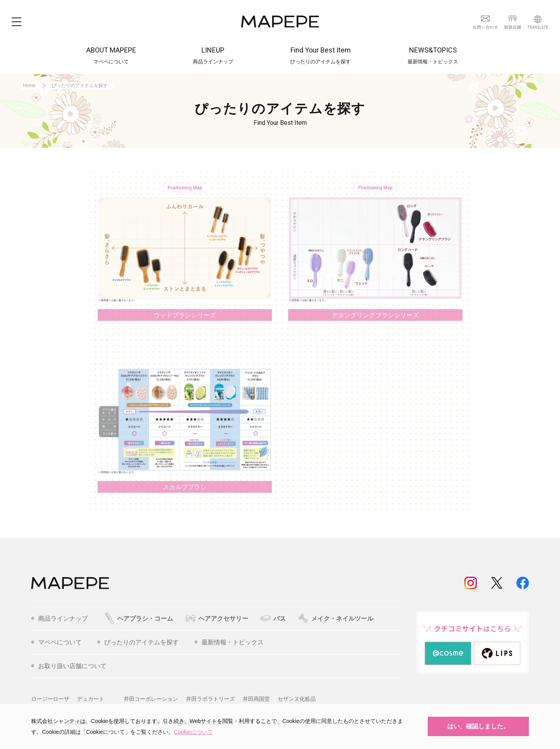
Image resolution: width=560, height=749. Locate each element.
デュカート (91, 699)
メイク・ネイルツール (335, 619)
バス (273, 619)
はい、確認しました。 (478, 726)
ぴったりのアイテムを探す (138, 642)
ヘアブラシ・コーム (138, 619)
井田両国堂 (256, 699)
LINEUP (213, 56)
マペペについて (56, 642)
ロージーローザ (50, 699)
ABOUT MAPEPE (111, 56)
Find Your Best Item (320, 56)
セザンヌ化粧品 (297, 699)
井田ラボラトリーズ (210, 699)
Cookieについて (193, 732)
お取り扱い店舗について (69, 666)
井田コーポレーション (151, 699)
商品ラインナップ (59, 619)
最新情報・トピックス (229, 642)
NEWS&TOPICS (433, 56)
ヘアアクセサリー (216, 619)
